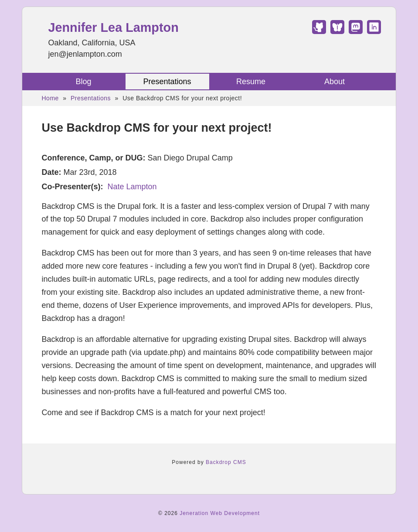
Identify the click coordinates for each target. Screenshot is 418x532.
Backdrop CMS (226, 462)
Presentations (167, 82)
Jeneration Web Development (220, 513)
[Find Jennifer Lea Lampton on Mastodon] (356, 31)
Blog (83, 82)
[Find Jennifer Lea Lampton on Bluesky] (337, 31)
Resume (251, 82)
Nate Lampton (132, 187)
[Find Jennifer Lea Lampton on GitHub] (319, 31)
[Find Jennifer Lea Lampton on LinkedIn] (374, 31)
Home (50, 98)
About (335, 82)
